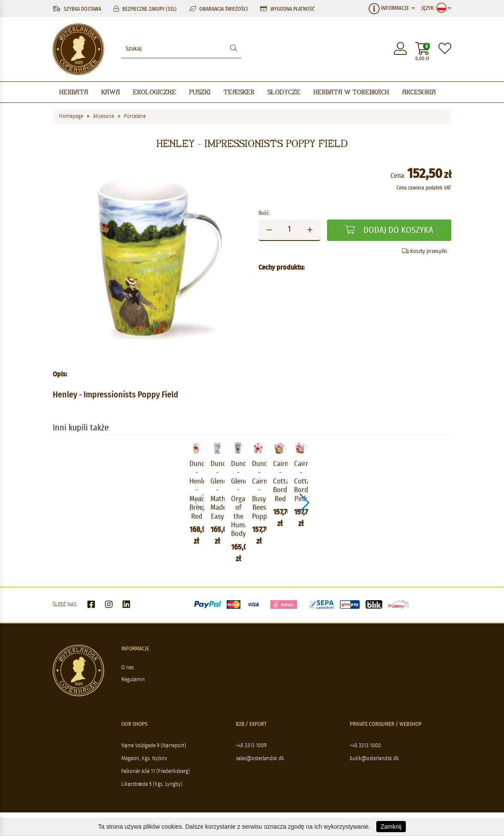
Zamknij (391, 827)
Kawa (111, 92)
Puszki (200, 92)
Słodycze (284, 92)
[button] (448, 508)
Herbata (74, 92)
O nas (127, 678)
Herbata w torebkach (351, 92)
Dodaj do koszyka (389, 230)
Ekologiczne (154, 92)
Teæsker (239, 92)
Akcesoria (419, 92)
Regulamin (133, 690)
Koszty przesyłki (424, 251)
